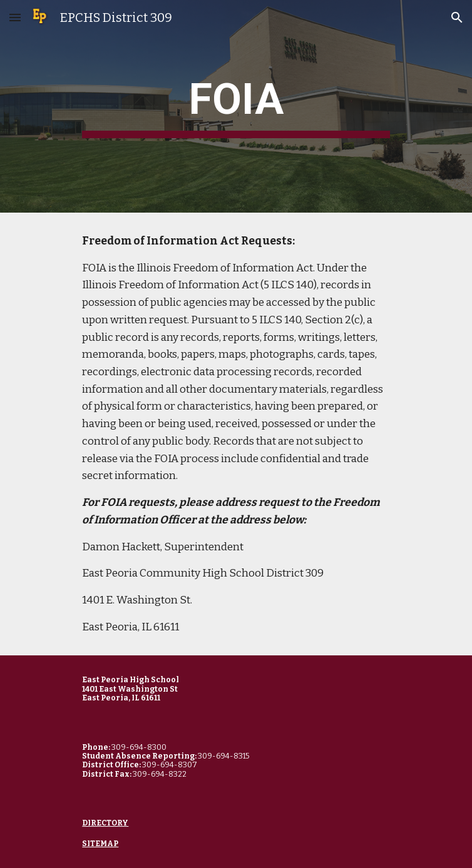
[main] (236, 106)
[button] (15, 17)
